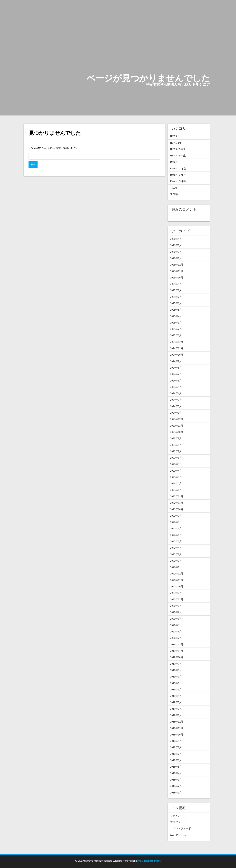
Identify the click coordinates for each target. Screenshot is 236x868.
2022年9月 (176, 516)
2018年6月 (176, 760)
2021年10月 (177, 586)
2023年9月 (176, 438)
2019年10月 (177, 657)
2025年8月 (176, 290)
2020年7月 (176, 612)
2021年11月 (177, 580)
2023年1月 (176, 490)
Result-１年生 (178, 168)
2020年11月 (177, 599)
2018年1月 (176, 792)
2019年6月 (176, 683)
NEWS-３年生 (178, 155)
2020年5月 (176, 625)
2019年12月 (177, 644)
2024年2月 (176, 406)
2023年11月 (177, 426)
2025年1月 (176, 335)
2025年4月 (176, 316)
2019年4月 (176, 696)
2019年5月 (176, 689)
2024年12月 (177, 342)
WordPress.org (178, 835)
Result (174, 162)
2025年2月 (176, 329)
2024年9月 (176, 361)
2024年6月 (176, 381)
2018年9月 (176, 741)
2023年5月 (176, 464)
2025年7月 (176, 297)
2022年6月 (176, 535)
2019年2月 (176, 709)
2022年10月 (177, 509)
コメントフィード (181, 828)
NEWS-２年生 (178, 149)
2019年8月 (176, 670)
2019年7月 (176, 677)
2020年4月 (176, 631)
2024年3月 (176, 400)
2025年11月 (177, 271)
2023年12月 (177, 419)
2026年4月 (176, 239)
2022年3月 (176, 554)
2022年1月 (176, 567)
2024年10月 (177, 355)
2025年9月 (176, 284)
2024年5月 (176, 387)
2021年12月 (177, 573)
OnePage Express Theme (149, 861)
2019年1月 (176, 715)
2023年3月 (176, 477)
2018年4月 (176, 773)
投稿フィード (178, 822)
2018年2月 (176, 786)
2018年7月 (176, 754)
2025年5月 (176, 310)
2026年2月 (176, 252)
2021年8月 (176, 593)
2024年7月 (176, 374)
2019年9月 (176, 664)
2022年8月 (176, 522)
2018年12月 (177, 722)
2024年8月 (176, 368)
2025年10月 (177, 277)
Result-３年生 (178, 181)
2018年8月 (176, 747)
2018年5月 (176, 767)
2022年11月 (177, 503)
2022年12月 (177, 496)
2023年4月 (176, 471)
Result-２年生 (178, 175)
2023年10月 (177, 432)
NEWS (173, 136)
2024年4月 (176, 393)
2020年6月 (176, 619)
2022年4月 (176, 548)
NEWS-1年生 (177, 143)
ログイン (175, 816)
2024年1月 (176, 413)
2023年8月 (176, 445)
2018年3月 (176, 780)
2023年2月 (176, 483)
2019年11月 (177, 651)
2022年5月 (176, 541)
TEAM (173, 188)
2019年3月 (176, 702)
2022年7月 (176, 528)
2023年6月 (176, 458)
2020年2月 (176, 638)
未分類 (174, 194)
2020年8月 (176, 606)
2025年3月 (176, 323)
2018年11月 (177, 728)
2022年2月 (176, 561)
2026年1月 (176, 258)
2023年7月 (176, 451)
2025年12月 (177, 265)
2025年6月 (176, 303)
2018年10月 (177, 734)
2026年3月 (176, 245)
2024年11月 (177, 348)
